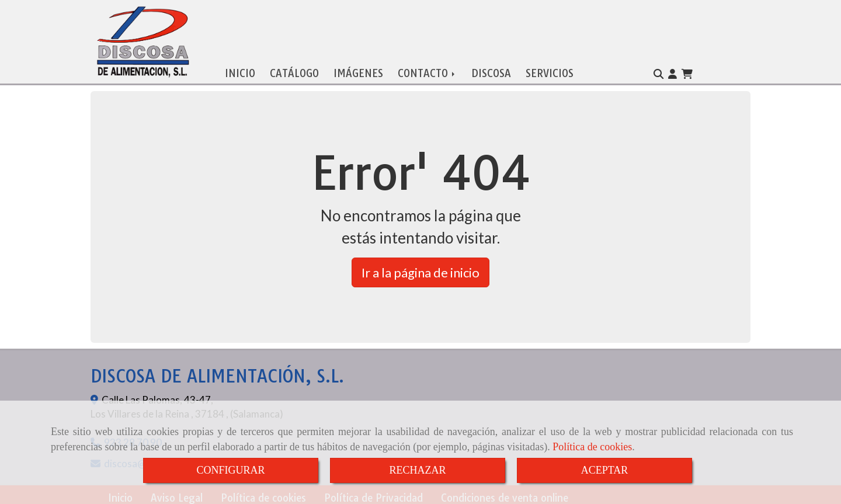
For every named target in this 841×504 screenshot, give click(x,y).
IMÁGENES (358, 71)
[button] (673, 72)
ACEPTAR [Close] (605, 470)
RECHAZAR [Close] (417, 470)
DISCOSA (491, 71)
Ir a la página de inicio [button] (420, 270)
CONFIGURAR (230, 470)
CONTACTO (427, 71)
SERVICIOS (550, 71)
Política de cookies (592, 447)
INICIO (240, 71)
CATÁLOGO (294, 71)
